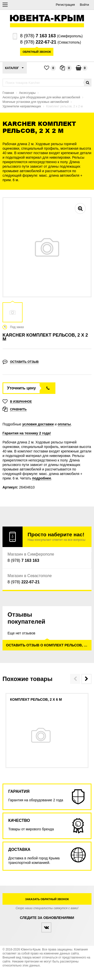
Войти (84, 5)
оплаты (64, 424)
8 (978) (38, 36)
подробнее (42, 478)
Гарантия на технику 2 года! (27, 433)
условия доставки (38, 424)
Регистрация (65, 5)
